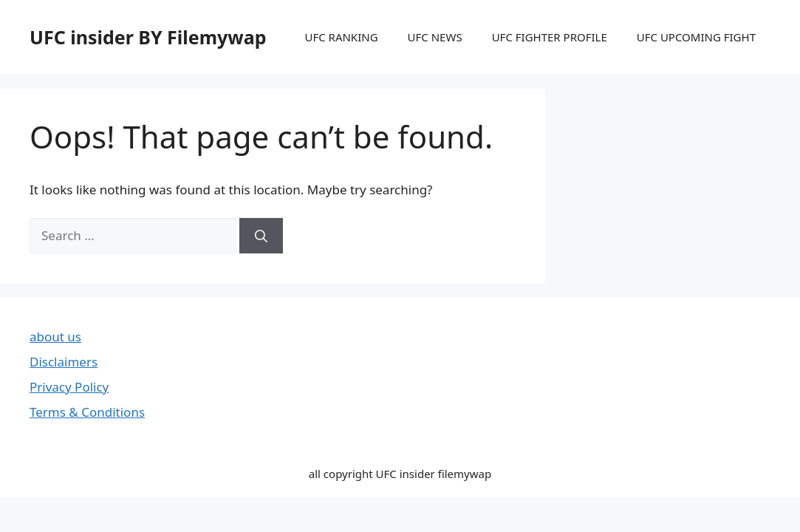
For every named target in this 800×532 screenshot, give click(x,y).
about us (55, 337)
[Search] (261, 236)
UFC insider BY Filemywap (148, 37)
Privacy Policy (69, 387)
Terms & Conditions (87, 412)
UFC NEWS (435, 37)
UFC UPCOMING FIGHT (696, 37)
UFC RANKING (341, 37)
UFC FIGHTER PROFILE (550, 37)
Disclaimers (64, 362)
